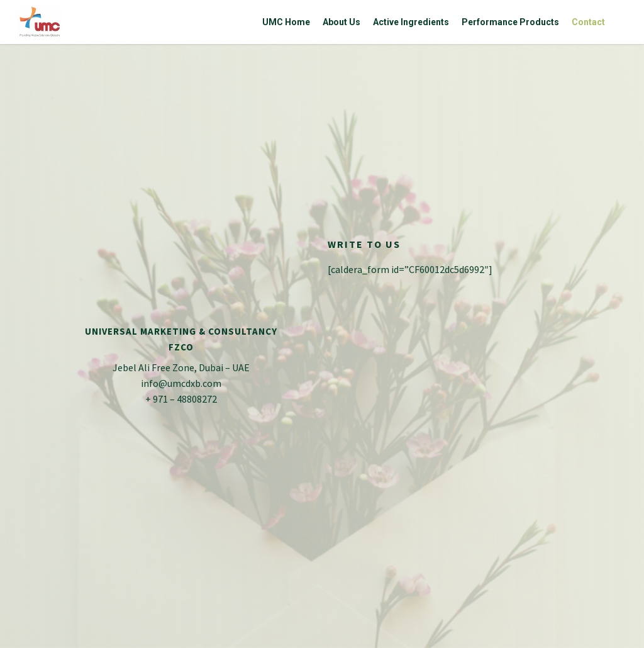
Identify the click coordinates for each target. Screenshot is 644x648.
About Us (341, 22)
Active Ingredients (411, 22)
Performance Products (510, 22)
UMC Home (286, 22)
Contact (588, 22)
